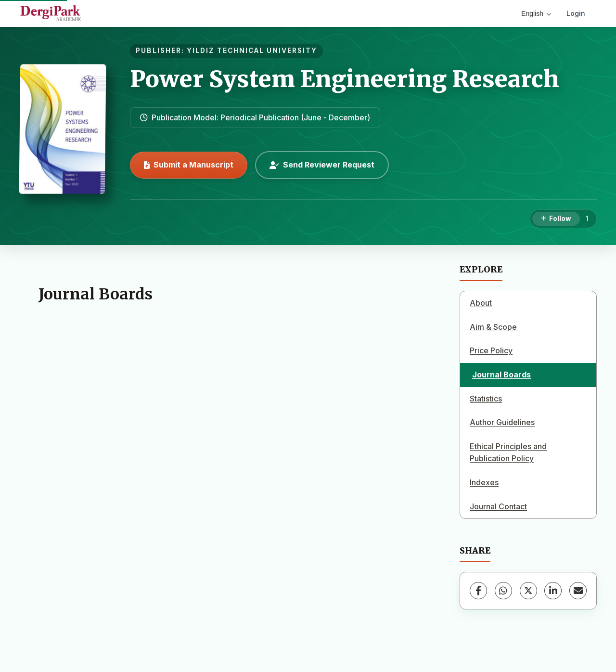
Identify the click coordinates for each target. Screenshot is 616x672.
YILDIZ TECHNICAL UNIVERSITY (252, 51)
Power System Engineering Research (345, 79)
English (536, 13)
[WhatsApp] (503, 591)
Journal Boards (501, 375)
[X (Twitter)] (528, 591)
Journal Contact (498, 506)
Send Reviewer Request (322, 165)
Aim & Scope (493, 327)
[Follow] (556, 219)
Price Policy (491, 350)
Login (576, 13)
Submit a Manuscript (189, 165)
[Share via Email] (578, 591)
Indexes (484, 482)
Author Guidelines (502, 422)
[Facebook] (478, 591)
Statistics (486, 399)
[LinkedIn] (553, 591)
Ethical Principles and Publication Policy (508, 452)
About (481, 303)
